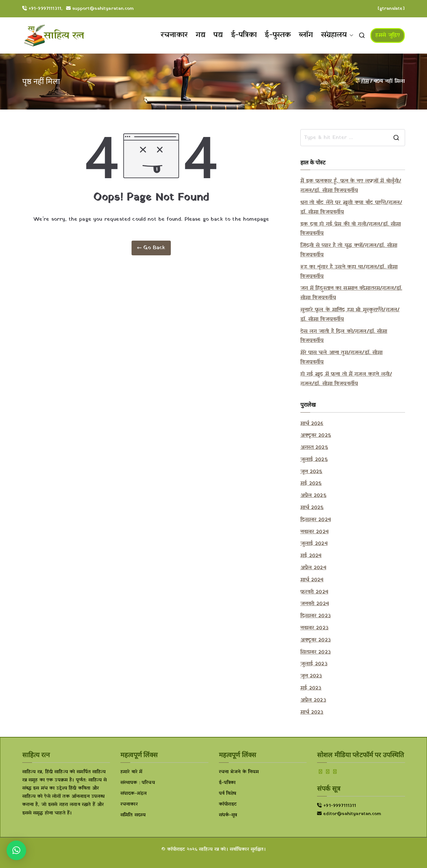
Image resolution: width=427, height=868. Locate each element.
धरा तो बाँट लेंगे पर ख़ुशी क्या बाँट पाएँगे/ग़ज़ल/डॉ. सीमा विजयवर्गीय (351, 207)
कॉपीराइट (228, 804)
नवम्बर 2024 (314, 532)
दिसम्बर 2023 (316, 616)
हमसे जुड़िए (388, 35)
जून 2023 (311, 676)
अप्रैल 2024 (313, 568)
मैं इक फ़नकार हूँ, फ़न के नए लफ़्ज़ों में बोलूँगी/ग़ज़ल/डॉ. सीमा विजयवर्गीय (351, 186)
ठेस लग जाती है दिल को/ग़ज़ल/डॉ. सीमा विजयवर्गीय (344, 336)
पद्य (218, 35)
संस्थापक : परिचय (138, 783)
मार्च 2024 (312, 580)
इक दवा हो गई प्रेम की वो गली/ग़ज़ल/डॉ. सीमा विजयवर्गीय (351, 229)
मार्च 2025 (312, 508)
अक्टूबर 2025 (316, 435)
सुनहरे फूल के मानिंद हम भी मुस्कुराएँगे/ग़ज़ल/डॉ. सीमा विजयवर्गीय (350, 315)
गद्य (201, 35)
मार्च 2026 (312, 424)
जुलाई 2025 (314, 460)
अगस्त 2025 (314, 448)
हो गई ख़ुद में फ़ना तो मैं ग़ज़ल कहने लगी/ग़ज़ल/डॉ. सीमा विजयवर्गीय (346, 379)
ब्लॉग (306, 35)
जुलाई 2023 (314, 664)
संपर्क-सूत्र (228, 815)
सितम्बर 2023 (316, 652)
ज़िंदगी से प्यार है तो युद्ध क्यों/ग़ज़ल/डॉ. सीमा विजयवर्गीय (349, 250)
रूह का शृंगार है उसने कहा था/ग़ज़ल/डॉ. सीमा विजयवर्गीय (349, 272)
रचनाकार (174, 35)
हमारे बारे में (131, 772)
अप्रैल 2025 (313, 496)
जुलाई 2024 (314, 544)
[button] (350, 35)
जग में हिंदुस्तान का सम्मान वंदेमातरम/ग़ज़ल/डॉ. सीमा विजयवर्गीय (351, 293)
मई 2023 (311, 688)
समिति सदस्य (133, 815)
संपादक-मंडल (133, 794)
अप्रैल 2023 (313, 700)
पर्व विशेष (228, 794)
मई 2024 (311, 556)
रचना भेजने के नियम (239, 772)
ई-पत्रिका (244, 35)
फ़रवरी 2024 (314, 592)
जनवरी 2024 (315, 604)
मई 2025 (311, 484)
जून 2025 (311, 472)
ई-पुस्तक (278, 35)
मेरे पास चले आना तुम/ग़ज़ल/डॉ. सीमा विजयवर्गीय (342, 357)
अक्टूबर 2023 (316, 640)
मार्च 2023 (312, 712)
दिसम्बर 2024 (316, 520)
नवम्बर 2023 (314, 628)
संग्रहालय (337, 35)
